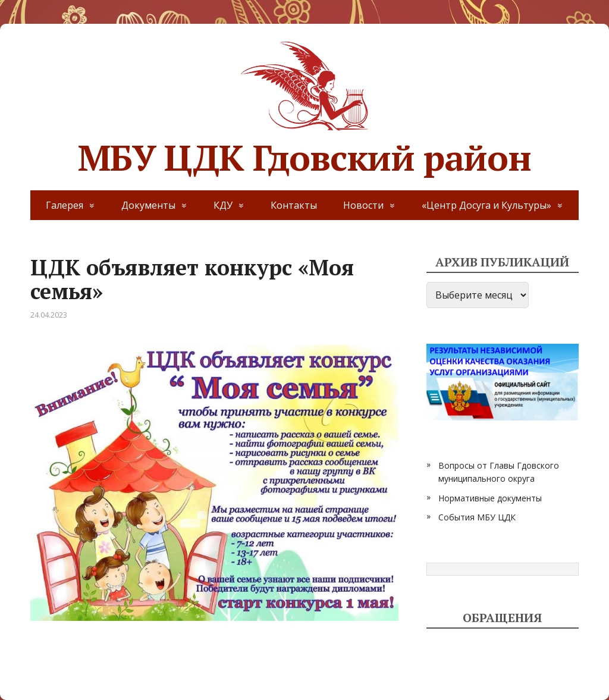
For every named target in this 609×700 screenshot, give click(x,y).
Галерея (65, 205)
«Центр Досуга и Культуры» (486, 205)
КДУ (223, 205)
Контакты (294, 205)
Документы (148, 205)
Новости (363, 205)
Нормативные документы (490, 498)
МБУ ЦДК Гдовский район (304, 107)
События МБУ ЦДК (477, 517)
